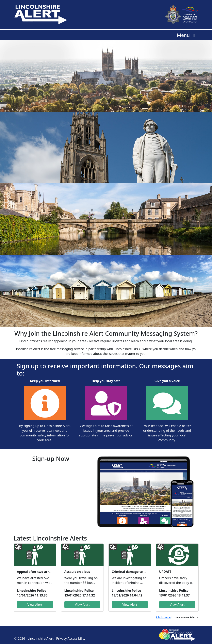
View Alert (35, 605)
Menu (187, 35)
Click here (163, 617)
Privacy (61, 638)
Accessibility (76, 638)
